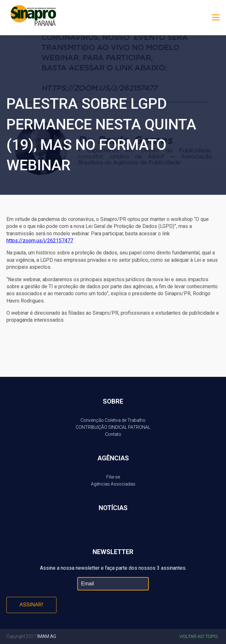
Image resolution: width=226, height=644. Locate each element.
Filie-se (113, 477)
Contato (113, 434)
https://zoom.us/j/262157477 (40, 241)
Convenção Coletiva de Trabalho (113, 420)
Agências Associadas (113, 484)
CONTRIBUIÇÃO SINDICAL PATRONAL (113, 427)
